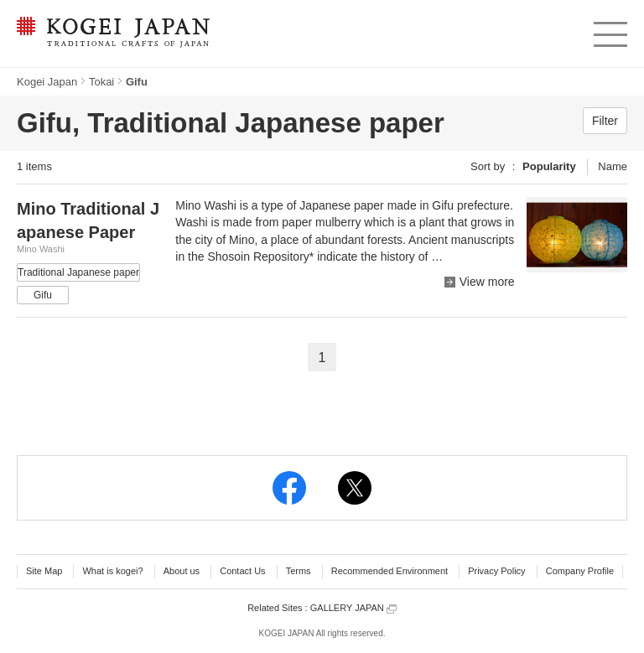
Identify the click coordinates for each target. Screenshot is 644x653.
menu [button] (609, 30)
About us (182, 571)
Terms (299, 571)
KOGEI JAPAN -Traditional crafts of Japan (113, 34)
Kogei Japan (47, 82)
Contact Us (242, 571)
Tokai (101, 82)
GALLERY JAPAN (353, 608)
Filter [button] (605, 121)
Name (613, 166)
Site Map (44, 571)
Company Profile (580, 571)
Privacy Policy (496, 571)
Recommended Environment (390, 571)
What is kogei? (112, 571)
